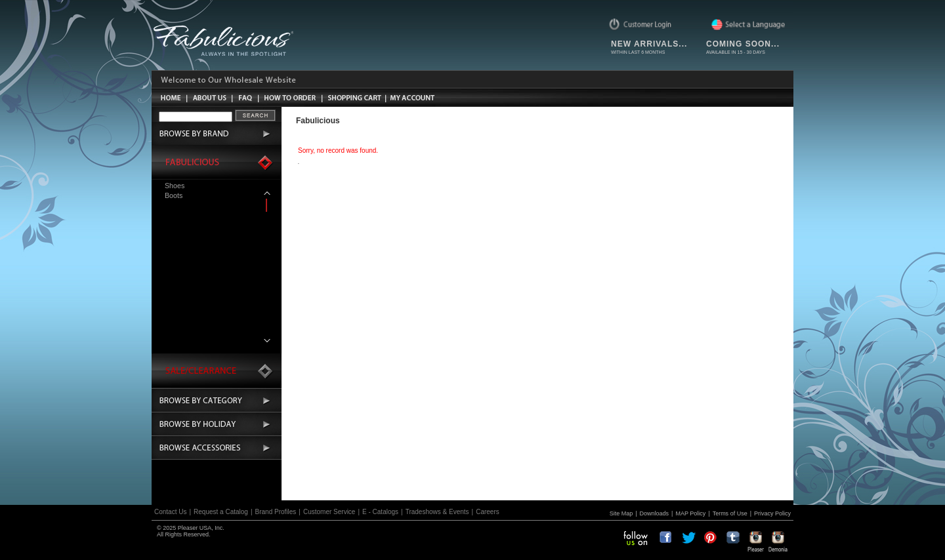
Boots (174, 195)
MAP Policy (690, 513)
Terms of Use (730, 513)
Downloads (655, 513)
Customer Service (329, 512)
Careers (488, 512)
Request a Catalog (221, 512)
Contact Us (170, 512)
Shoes (175, 186)
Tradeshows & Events (437, 512)
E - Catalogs (380, 512)
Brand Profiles (276, 512)
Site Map (621, 513)
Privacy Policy (772, 513)
